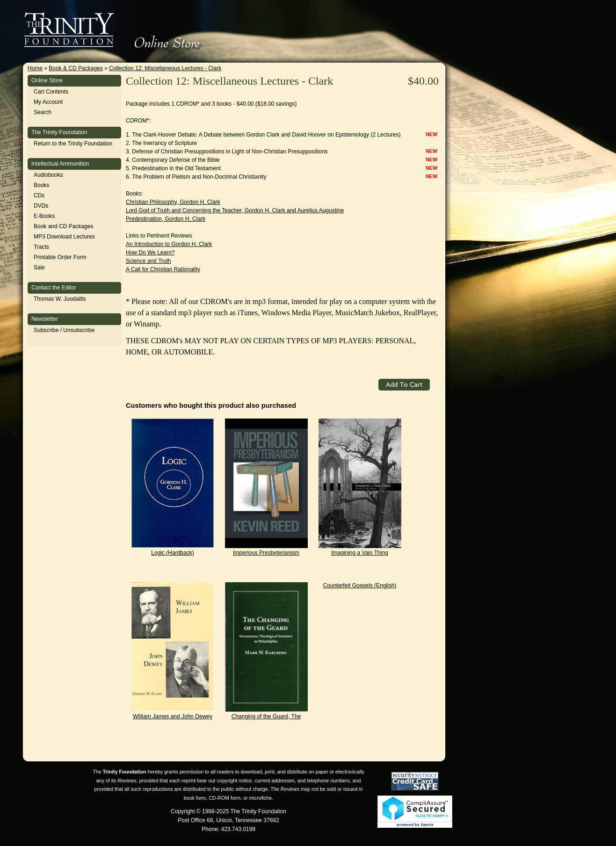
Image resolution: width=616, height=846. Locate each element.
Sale (39, 268)
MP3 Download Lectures (64, 237)
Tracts (41, 247)
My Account (48, 102)
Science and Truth (149, 261)
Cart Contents (51, 92)
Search (43, 112)
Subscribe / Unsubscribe (64, 330)
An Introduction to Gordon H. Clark (169, 244)
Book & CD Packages (76, 68)
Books (41, 185)
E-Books (44, 216)
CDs (39, 195)
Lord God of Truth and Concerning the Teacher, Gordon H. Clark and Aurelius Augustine (235, 210)
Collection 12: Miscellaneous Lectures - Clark (165, 68)
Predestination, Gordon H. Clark (166, 219)
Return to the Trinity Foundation (73, 144)
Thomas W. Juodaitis (60, 299)
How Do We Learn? (150, 253)
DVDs (41, 206)
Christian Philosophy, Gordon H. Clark (173, 202)
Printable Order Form (60, 257)
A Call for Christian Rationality (163, 269)
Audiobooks (48, 175)
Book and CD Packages (63, 226)
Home (35, 68)
